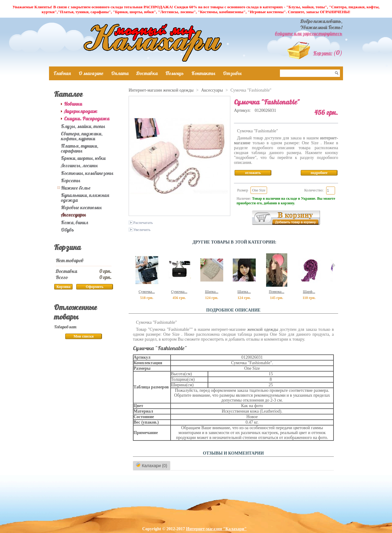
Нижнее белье (76, 188)
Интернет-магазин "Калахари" (217, 529)
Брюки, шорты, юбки (83, 158)
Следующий (334, 265)
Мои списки (83, 336)
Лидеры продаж (81, 111)
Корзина (67, 247)
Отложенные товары (75, 312)
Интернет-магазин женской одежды (161, 90)
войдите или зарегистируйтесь (309, 33)
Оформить (94, 287)
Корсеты (71, 180)
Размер (243, 190)
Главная (62, 73)
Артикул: (243, 110)
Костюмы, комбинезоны (87, 173)
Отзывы (232, 73)
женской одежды (263, 329)
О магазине (91, 73)
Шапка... (212, 292)
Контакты (203, 73)
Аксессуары (73, 215)
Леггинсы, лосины (79, 165)
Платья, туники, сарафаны (80, 148)
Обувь (68, 230)
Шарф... (309, 292)
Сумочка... (147, 292)
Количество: (314, 190)
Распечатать (143, 223)
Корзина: (323, 53)
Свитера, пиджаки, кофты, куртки (82, 136)
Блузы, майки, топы (83, 126)
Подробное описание (233, 310)
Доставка (147, 73)
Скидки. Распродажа (87, 119)
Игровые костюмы (81, 207)
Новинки (73, 104)
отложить (253, 173)
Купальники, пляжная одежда (85, 198)
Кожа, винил (75, 222)
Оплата (120, 73)
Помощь (175, 73)
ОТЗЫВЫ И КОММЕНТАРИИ (234, 453)
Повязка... (277, 292)
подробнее (319, 173)
